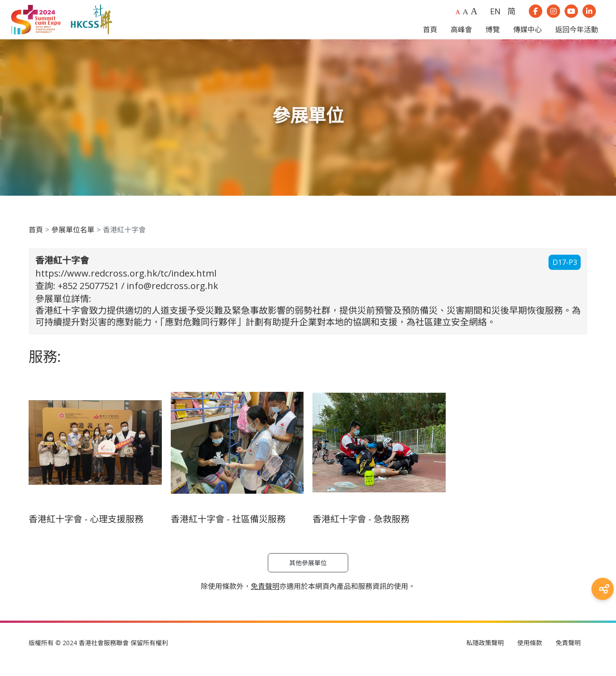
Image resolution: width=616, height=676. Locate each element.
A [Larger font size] (466, 18)
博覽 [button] (493, 36)
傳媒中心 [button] (527, 36)
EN (495, 18)
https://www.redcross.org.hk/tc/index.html (126, 286)
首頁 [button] (430, 36)
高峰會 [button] (461, 36)
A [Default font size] (458, 19)
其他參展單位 (308, 576)
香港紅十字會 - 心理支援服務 (86, 532)
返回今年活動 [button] (577, 36)
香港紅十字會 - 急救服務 (361, 532)
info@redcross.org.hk (172, 299)
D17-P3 (565, 276)
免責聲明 (568, 656)
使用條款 (530, 656)
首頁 (36, 243)
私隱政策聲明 (485, 656)
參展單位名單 (73, 243)
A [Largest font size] (474, 17)
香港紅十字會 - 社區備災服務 (228, 532)
